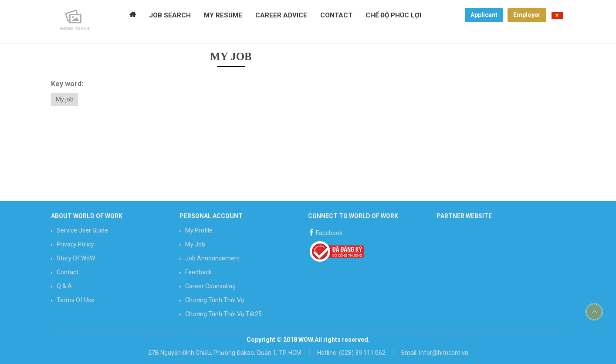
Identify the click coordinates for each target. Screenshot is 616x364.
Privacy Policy (75, 244)
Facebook (325, 232)
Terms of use (76, 300)
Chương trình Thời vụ (215, 300)
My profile (199, 230)
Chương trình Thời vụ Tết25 (223, 314)
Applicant (484, 15)
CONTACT (336, 15)
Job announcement (213, 258)
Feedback (198, 272)
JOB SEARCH (170, 15)
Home (133, 15)
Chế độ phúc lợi (393, 15)
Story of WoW (76, 258)
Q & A (64, 286)
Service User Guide (82, 230)
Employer (527, 15)
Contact (68, 272)
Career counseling (210, 286)
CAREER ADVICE (281, 15)
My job (65, 99)
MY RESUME (223, 15)
